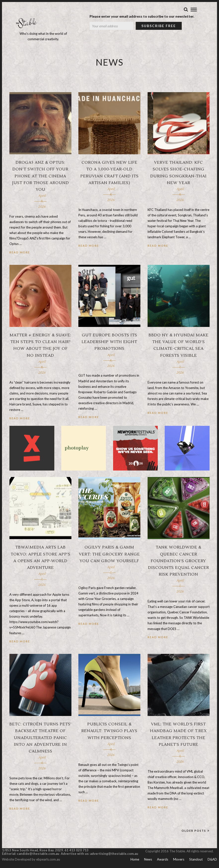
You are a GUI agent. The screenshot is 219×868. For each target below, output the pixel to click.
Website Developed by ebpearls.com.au (31, 860)
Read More (20, 253)
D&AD (212, 860)
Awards (163, 860)
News (148, 860)
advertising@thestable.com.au (114, 854)
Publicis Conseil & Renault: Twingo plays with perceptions (109, 731)
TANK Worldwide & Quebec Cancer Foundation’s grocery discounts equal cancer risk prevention (179, 561)
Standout (196, 860)
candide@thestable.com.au (38, 854)
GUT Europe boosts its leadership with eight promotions (109, 342)
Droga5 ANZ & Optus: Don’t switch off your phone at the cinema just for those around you (41, 176)
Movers (179, 860)
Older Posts (196, 831)
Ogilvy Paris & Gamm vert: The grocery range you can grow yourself (109, 554)
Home (135, 860)
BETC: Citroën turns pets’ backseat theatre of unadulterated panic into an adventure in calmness (40, 738)
